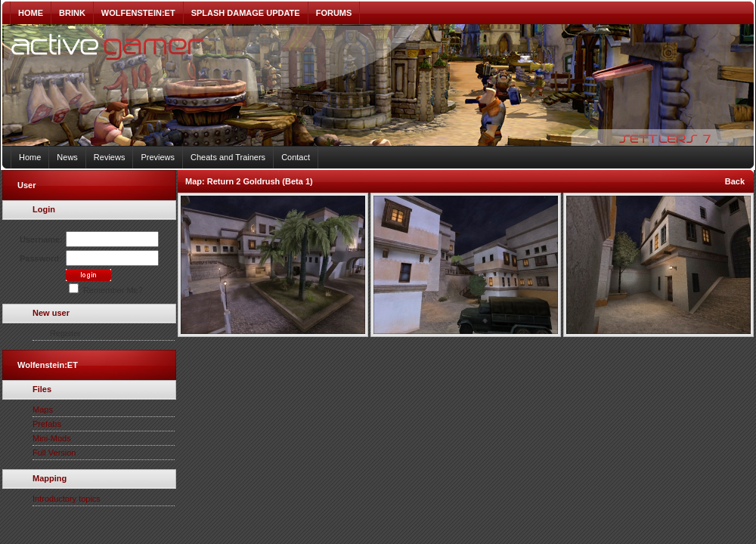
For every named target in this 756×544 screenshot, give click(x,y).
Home (30, 157)
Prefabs (47, 424)
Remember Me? (106, 290)
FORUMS (334, 13)
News (67, 157)
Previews (158, 157)
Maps (43, 410)
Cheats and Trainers (228, 157)
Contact (296, 157)
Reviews (110, 157)
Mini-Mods (52, 438)
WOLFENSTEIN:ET (138, 13)
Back (735, 181)
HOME (31, 13)
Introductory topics (67, 499)
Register (65, 333)
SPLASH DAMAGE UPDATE (246, 13)
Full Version (54, 453)
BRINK (72, 13)
